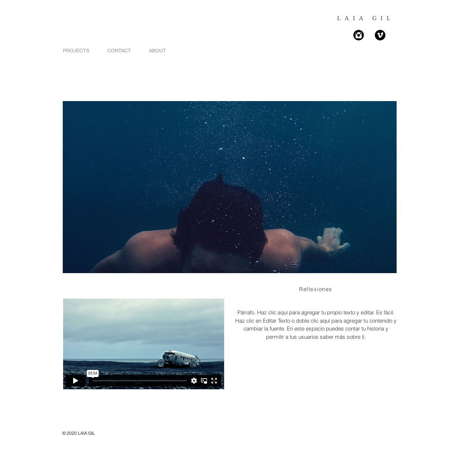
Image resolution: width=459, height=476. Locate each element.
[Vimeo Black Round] (380, 35)
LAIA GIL (366, 18)
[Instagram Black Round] (359, 35)
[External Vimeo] (143, 344)
